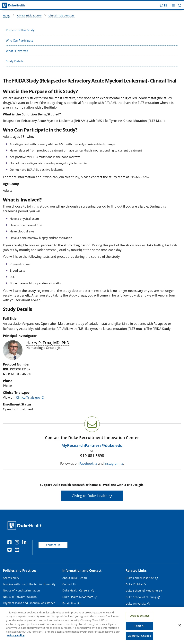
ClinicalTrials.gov (28, 397)
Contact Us (53, 545)
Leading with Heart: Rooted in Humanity (29, 584)
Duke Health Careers (76, 590)
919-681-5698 (92, 456)
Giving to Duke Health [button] (90, 496)
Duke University (136, 604)
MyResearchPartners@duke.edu (92, 445)
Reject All (139, 630)
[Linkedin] (25, 543)
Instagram (112, 463)
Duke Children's (136, 584)
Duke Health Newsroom (78, 597)
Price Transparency (16, 609)
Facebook (86, 463)
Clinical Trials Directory (61, 15)
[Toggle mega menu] (173, 5)
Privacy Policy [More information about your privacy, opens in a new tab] (16, 640)
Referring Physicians (76, 610)
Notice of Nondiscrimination (21, 590)
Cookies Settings (140, 620)
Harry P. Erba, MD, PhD (48, 343)
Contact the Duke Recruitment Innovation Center (92, 438)
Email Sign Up (71, 603)
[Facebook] (10, 543)
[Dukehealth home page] (23, 5)
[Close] (180, 629)
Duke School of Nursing (141, 597)
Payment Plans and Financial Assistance (29, 603)
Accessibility (11, 578)
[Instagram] (18, 543)
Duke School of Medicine (142, 591)
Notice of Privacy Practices (20, 597)
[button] (180, 5)
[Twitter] (10, 550)
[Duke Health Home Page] (26, 526)
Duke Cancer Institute (140, 578)
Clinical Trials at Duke (29, 15)
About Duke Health (75, 578)
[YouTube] (18, 550)
